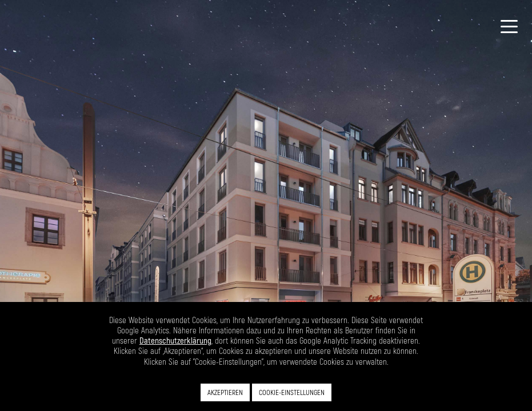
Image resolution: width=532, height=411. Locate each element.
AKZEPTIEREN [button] (225, 392)
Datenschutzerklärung (175, 340)
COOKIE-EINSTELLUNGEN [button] (292, 392)
